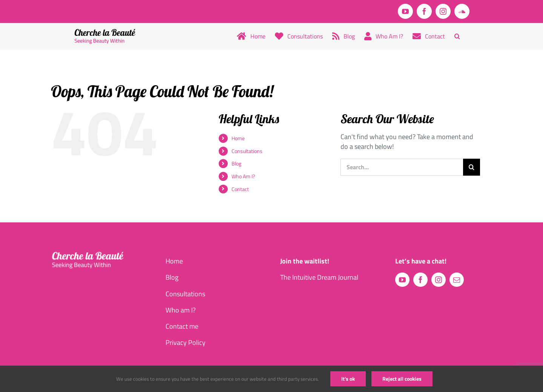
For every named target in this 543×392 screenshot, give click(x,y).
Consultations (247, 151)
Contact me (182, 326)
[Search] (472, 167)
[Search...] (402, 167)
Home (238, 138)
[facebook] (420, 280)
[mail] (457, 280)
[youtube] (402, 280)
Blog (236, 163)
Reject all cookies (402, 379)
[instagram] (439, 280)
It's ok (348, 379)
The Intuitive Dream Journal (319, 277)
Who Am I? (243, 176)
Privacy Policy (186, 342)
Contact (240, 189)
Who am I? (181, 310)
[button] (457, 36)
